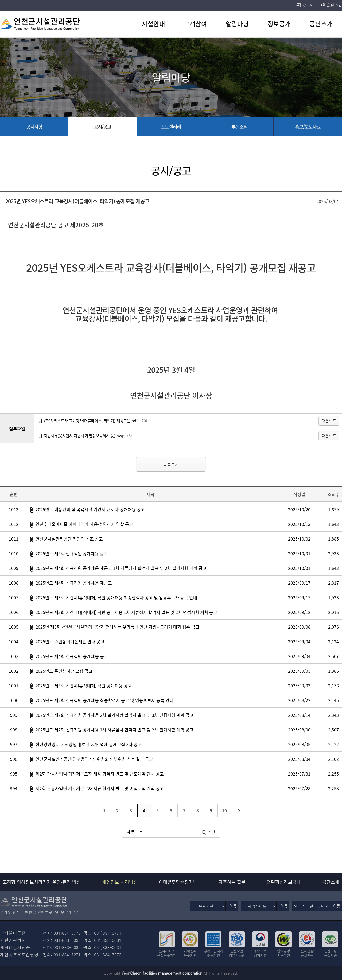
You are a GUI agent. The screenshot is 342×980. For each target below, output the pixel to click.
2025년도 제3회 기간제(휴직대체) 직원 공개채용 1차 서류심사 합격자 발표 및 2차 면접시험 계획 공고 (126, 612)
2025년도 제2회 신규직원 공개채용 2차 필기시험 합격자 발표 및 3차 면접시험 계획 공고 (114, 715)
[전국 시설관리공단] (311, 906)
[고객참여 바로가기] (195, 24)
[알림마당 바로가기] (237, 24)
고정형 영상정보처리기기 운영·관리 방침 (42, 882)
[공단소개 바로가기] (321, 24)
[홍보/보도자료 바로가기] (308, 127)
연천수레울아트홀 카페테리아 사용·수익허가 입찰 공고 (84, 524)
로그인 (305, 5)
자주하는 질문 (232, 882)
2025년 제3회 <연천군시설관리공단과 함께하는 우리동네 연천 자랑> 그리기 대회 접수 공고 (117, 627)
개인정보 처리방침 (120, 882)
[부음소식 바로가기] (239, 127)
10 (224, 810)
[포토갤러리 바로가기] (171, 127)
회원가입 (331, 5)
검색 (209, 832)
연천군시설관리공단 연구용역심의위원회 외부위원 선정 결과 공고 (94, 759)
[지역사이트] (259, 906)
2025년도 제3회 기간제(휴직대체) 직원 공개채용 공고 (84, 686)
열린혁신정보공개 (284, 882)
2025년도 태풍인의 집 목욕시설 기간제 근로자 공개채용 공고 (90, 509)
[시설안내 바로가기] (153, 24)
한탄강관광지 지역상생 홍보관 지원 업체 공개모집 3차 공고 (89, 744)
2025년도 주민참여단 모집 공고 (64, 671)
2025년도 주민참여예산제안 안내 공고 (70, 641)
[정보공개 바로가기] (279, 24)
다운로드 (329, 421)
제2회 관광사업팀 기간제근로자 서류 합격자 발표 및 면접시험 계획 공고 (100, 788)
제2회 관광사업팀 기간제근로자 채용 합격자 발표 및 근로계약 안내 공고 (100, 774)
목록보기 (171, 464)
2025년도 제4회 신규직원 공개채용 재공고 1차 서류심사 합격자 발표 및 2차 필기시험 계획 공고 (121, 568)
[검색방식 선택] (132, 832)
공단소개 (331, 882)
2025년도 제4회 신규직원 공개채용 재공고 (74, 583)
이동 (233, 906)
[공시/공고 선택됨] (103, 127)
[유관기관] (208, 906)
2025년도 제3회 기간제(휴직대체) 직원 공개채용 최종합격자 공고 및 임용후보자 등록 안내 (116, 597)
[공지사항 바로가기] (34, 127)
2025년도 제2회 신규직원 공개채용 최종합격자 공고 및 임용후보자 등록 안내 (104, 700)
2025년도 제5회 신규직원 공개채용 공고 (72, 553)
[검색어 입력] (170, 832)
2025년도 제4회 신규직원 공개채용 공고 (72, 656)
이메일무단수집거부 (178, 882)
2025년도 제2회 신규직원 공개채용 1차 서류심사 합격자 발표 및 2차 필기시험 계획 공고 (114, 730)
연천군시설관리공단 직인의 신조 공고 (69, 539)
